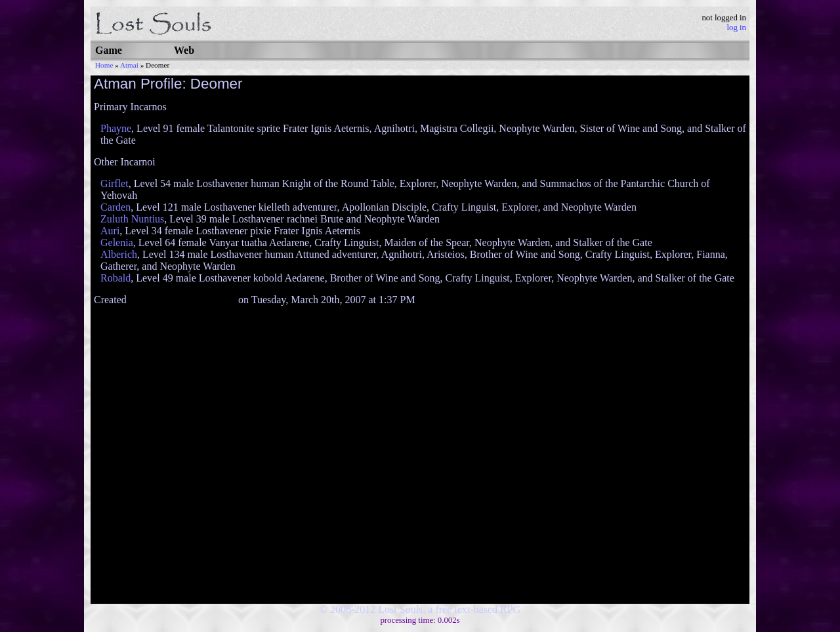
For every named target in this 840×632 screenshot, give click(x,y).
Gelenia (117, 242)
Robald (115, 278)
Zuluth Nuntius (132, 219)
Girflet (115, 183)
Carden (115, 207)
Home (104, 65)
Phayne (116, 128)
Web (184, 50)
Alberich (119, 254)
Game (109, 50)
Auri (110, 231)
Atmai (129, 65)
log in (736, 28)
